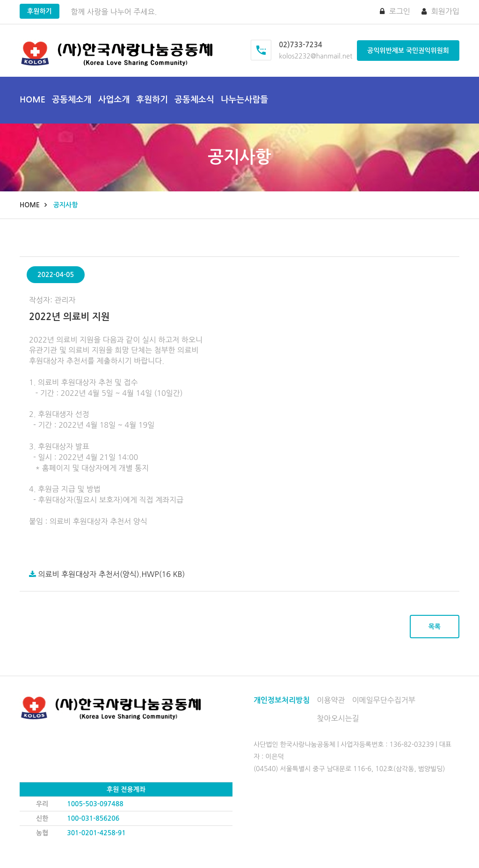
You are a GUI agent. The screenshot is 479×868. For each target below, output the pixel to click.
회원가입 (440, 11)
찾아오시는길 (338, 718)
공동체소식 (194, 100)
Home (33, 100)
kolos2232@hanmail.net (316, 56)
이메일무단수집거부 (384, 700)
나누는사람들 (245, 100)
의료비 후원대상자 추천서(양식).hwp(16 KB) (107, 574)
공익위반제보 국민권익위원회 (408, 51)
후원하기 (40, 11)
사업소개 (114, 100)
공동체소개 (72, 100)
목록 (435, 627)
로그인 (395, 11)
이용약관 (331, 700)
